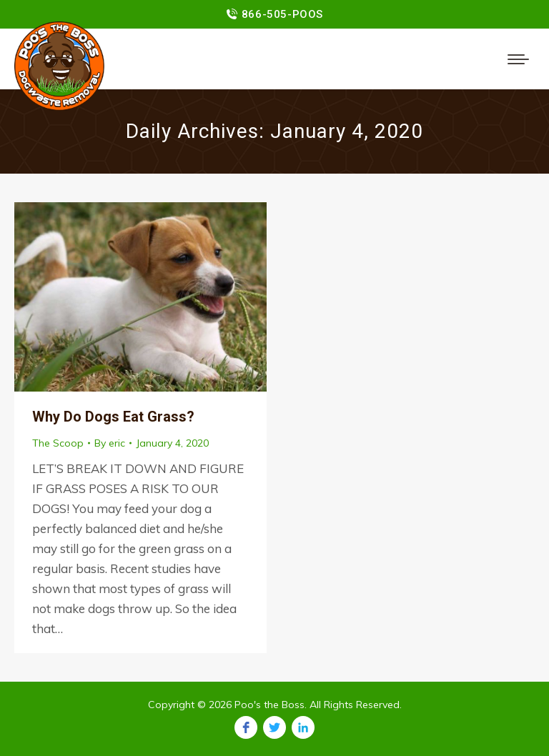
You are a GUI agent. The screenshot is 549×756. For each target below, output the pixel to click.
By (110, 443)
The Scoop (58, 443)
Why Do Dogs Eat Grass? (113, 417)
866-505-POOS (282, 14)
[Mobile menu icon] (518, 59)
